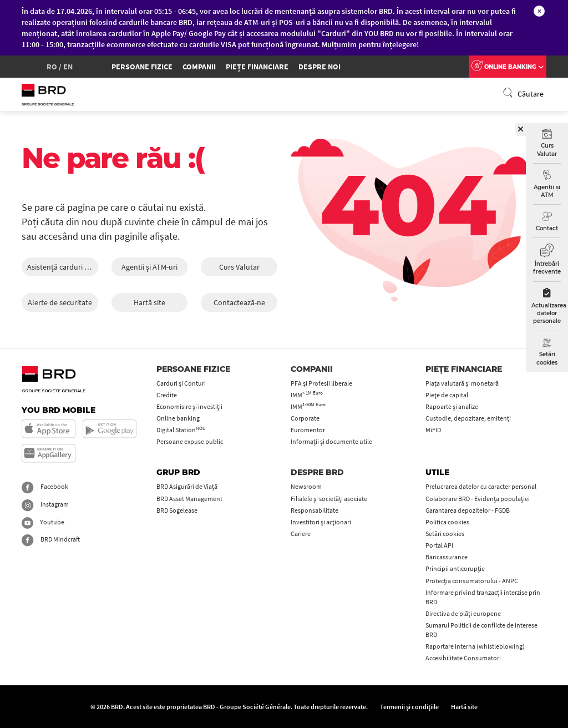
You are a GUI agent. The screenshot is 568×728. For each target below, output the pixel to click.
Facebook (45, 486)
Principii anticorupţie (455, 568)
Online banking (178, 418)
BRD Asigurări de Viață (187, 486)
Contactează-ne (239, 302)
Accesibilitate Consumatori (463, 658)
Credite (167, 395)
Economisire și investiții (189, 406)
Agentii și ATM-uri (149, 267)
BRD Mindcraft (51, 539)
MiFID (433, 430)
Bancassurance (447, 557)
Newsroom (306, 486)
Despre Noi (319, 67)
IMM (307, 395)
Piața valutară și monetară (462, 383)
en (68, 67)
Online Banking (508, 67)
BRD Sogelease (177, 510)
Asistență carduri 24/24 (63, 267)
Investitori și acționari (321, 522)
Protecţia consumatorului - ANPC (472, 581)
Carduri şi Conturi (181, 383)
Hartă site (149, 302)
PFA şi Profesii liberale (321, 383)
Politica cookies (447, 522)
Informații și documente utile (331, 441)
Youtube (43, 522)
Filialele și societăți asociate (329, 499)
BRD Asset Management (189, 499)
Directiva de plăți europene (463, 613)
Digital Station (181, 430)
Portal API (439, 545)
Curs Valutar (239, 267)
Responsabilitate (315, 510)
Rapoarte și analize (452, 406)
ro (52, 67)
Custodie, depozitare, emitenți (468, 418)
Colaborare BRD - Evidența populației (478, 499)
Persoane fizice (142, 67)
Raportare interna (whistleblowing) (475, 646)
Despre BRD (317, 472)
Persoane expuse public (190, 441)
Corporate (305, 418)
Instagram (45, 504)
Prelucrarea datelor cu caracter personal (481, 486)
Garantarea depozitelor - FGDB (468, 510)
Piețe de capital (447, 395)
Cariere (301, 534)
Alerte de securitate (60, 302)
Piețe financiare (257, 67)
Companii (199, 67)
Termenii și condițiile (409, 707)
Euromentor (308, 430)
